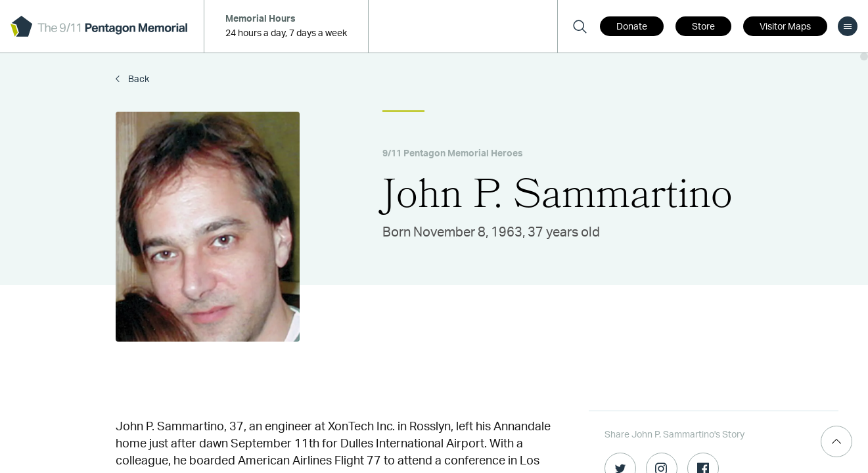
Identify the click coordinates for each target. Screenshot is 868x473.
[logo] (99, 26)
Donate (632, 27)
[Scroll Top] (836, 441)
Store (703, 27)
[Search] (580, 26)
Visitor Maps (785, 27)
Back (138, 79)
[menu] (848, 26)
